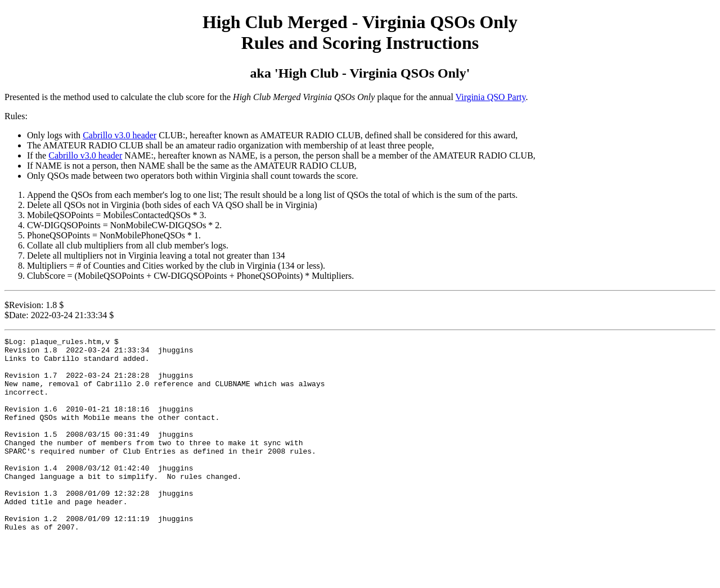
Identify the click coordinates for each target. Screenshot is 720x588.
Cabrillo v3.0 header (120, 135)
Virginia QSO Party (491, 97)
